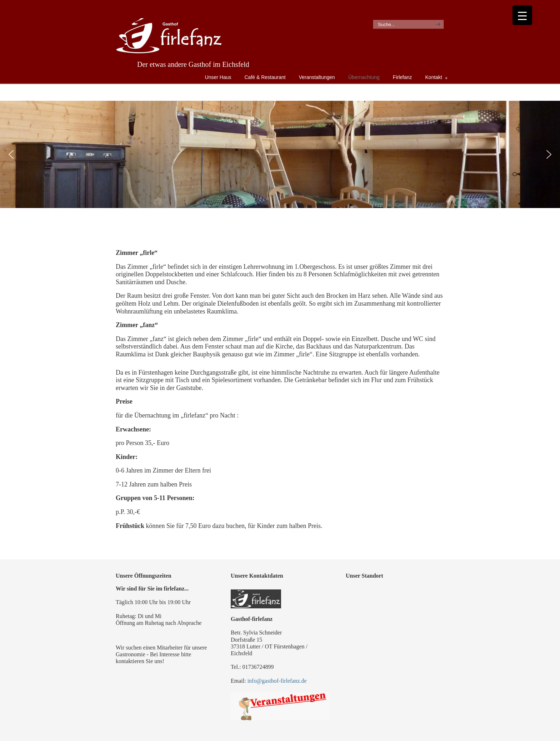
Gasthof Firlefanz (169, 36)
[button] (11, 154)
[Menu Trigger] (522, 15)
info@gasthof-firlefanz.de (277, 681)
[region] (280, 154)
